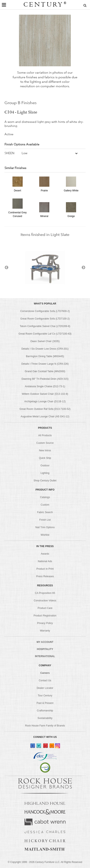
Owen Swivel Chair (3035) (45, 341)
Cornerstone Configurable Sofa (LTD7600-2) (45, 311)
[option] (45, 268)
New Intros (45, 450)
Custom (45, 505)
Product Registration (45, 616)
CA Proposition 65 (45, 593)
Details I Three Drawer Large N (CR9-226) (45, 364)
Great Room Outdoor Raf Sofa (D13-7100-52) (45, 409)
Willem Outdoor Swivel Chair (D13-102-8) (45, 394)
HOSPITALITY (45, 649)
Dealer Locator (45, 688)
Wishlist (45, 535)
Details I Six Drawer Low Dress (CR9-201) (45, 349)
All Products (45, 435)
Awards (45, 554)
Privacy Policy (45, 623)
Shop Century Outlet (45, 481)
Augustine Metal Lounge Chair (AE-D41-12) (45, 417)
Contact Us (45, 680)
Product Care (45, 608)
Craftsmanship (45, 711)
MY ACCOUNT (45, 642)
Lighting (45, 473)
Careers (45, 673)
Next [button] (83, 268)
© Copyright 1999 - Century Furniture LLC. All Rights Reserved (45, 862)
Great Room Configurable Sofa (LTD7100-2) (45, 319)
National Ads (45, 561)
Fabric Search (45, 512)
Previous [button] (7, 268)
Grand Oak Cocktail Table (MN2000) (45, 371)
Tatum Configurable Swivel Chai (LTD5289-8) (45, 326)
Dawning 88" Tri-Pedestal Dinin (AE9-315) (45, 379)
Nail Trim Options (45, 527)
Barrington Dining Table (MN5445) (45, 356)
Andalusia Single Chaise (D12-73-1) (45, 386)
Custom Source (45, 443)
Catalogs (45, 497)
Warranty (45, 631)
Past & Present (45, 703)
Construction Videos (45, 601)
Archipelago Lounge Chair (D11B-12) (45, 401)
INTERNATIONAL (45, 656)
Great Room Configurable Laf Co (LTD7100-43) (45, 334)
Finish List (45, 520)
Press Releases (45, 576)
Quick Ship (45, 458)
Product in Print (45, 569)
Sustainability (45, 718)
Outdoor (45, 466)
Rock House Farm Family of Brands (45, 726)
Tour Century (45, 696)
